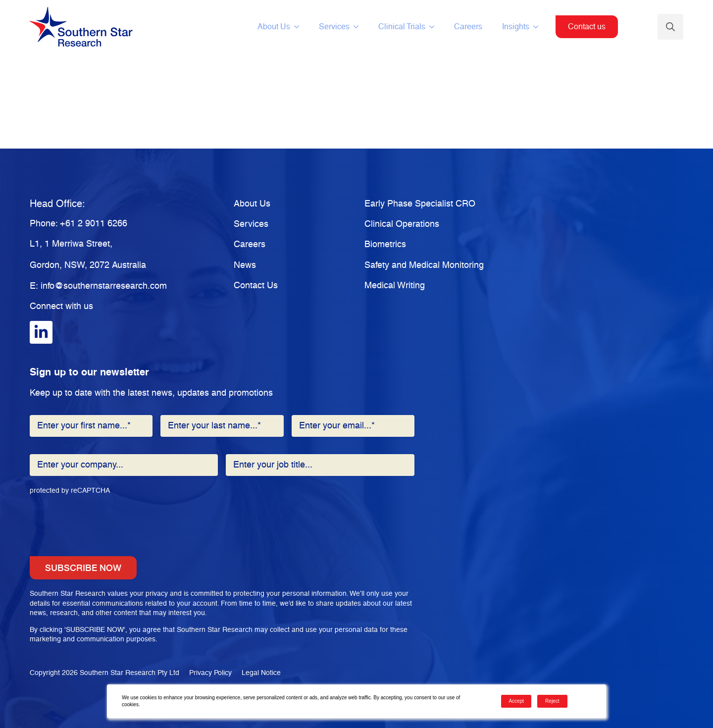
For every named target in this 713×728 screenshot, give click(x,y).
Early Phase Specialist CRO (420, 204)
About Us (274, 27)
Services (334, 27)
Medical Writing (395, 286)
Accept (516, 701)
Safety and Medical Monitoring (424, 265)
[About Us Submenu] (300, 27)
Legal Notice (261, 673)
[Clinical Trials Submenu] (435, 27)
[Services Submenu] (359, 27)
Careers (468, 27)
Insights (516, 27)
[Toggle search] (670, 27)
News (245, 265)
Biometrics (385, 245)
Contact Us (256, 286)
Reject (552, 701)
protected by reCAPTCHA (70, 491)
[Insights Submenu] (539, 27)
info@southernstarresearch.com (104, 286)
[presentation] (105, 519)
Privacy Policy (210, 673)
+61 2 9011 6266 (94, 224)
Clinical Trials (402, 27)
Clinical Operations (402, 224)
